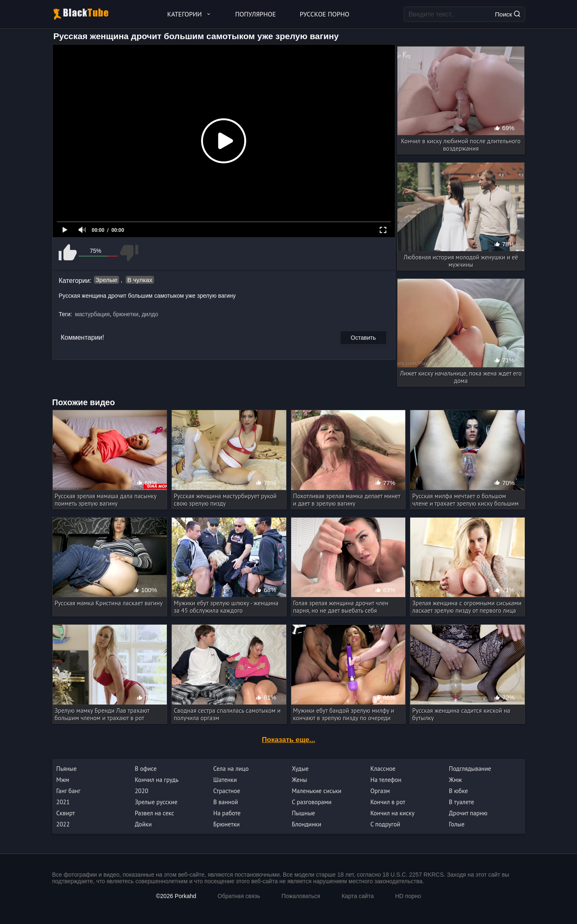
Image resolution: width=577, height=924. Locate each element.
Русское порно (325, 14)
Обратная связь (239, 896)
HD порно (408, 896)
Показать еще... (288, 740)
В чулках (140, 280)
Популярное (256, 14)
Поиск (508, 14)
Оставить (363, 338)
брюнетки (126, 314)
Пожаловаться (301, 896)
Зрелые (106, 280)
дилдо (150, 314)
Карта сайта (357, 896)
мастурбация (92, 314)
